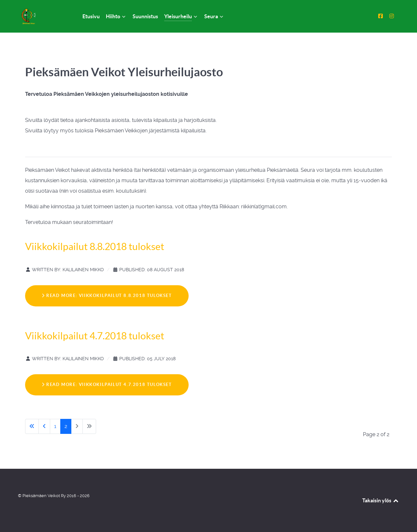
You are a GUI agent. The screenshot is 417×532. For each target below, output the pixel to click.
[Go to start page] (32, 426)
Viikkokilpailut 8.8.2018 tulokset (95, 246)
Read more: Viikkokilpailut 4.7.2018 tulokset (107, 384)
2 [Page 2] (66, 426)
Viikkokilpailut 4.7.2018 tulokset (95, 336)
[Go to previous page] (44, 426)
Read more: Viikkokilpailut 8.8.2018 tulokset (107, 296)
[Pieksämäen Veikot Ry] (42, 16)
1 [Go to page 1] (55, 426)
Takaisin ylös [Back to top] (381, 500)
